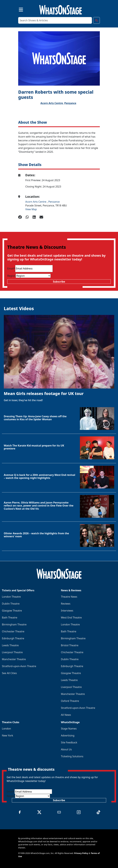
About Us (66, 749)
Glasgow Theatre (12, 611)
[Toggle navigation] (18, 9)
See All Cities (9, 673)
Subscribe (59, 282)
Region (11, 276)
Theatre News (69, 597)
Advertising (68, 735)
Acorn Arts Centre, (52, 103)
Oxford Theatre (70, 701)
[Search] (55, 20)
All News (66, 715)
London (6, 729)
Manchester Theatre (14, 659)
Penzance (70, 103)
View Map (31, 209)
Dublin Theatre (11, 604)
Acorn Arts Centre (36, 202)
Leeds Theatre (10, 645)
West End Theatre (71, 618)
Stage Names (69, 729)
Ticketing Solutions (72, 756)
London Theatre (11, 597)
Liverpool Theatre (12, 652)
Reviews (66, 604)
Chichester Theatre (13, 631)
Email (11, 268)
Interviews (67, 611)
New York (8, 735)
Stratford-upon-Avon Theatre (19, 666)
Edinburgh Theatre (13, 638)
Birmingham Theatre (14, 624)
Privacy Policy (81, 853)
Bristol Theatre (70, 645)
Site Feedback (69, 742)
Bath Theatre (10, 618)
